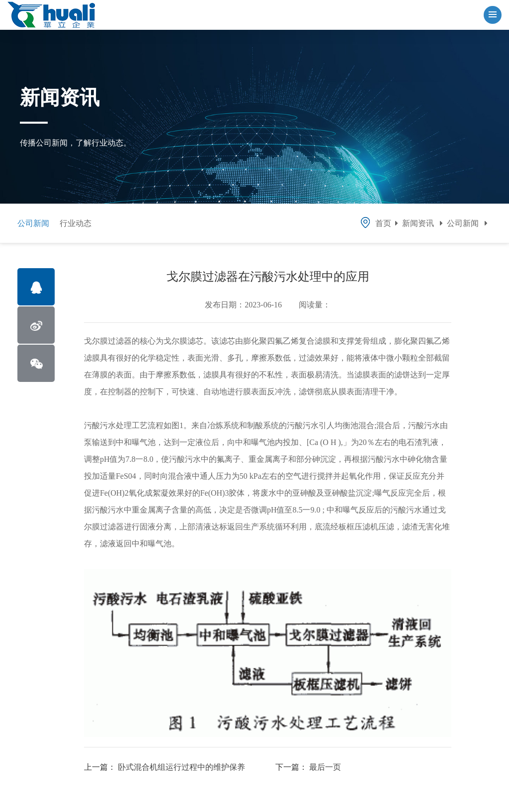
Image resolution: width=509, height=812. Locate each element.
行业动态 (76, 223)
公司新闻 (33, 223)
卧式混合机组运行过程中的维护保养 (181, 767)
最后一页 (325, 767)
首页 (375, 223)
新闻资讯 (418, 223)
